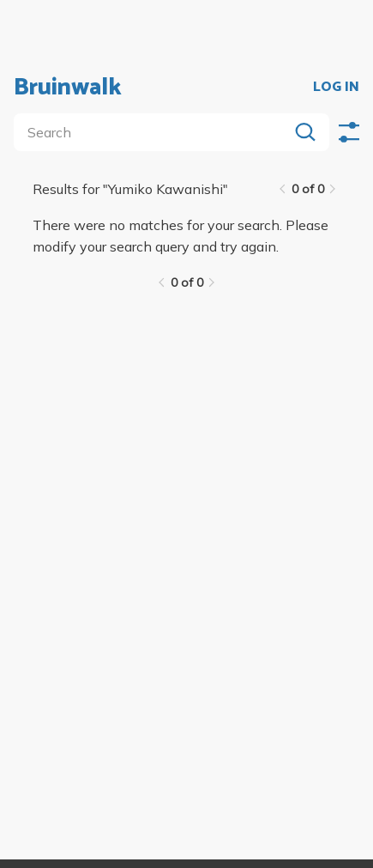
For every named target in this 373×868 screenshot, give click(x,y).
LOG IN (336, 88)
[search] (154, 132)
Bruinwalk (68, 88)
